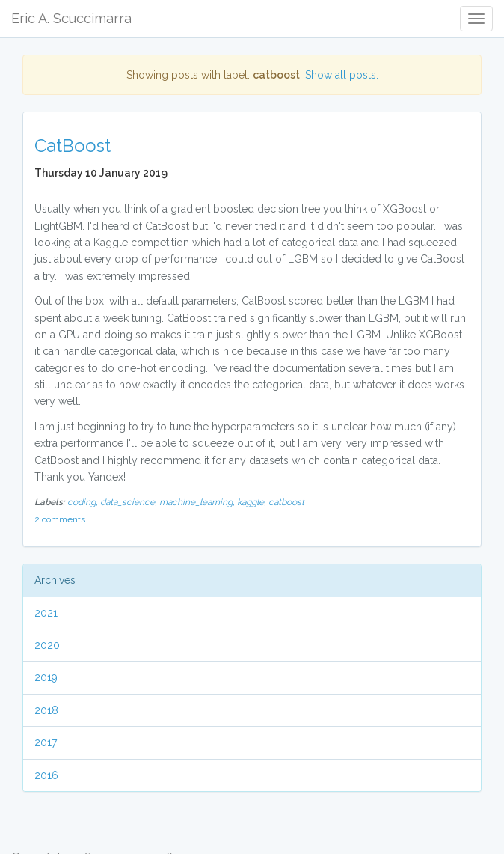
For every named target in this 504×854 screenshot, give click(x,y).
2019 (46, 677)
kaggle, (253, 502)
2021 (46, 613)
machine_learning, (198, 502)
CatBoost (73, 146)
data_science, (130, 502)
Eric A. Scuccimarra (71, 18)
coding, (84, 502)
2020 (47, 645)
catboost (286, 502)
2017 (46, 742)
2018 (46, 710)
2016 (46, 775)
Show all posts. (342, 75)
